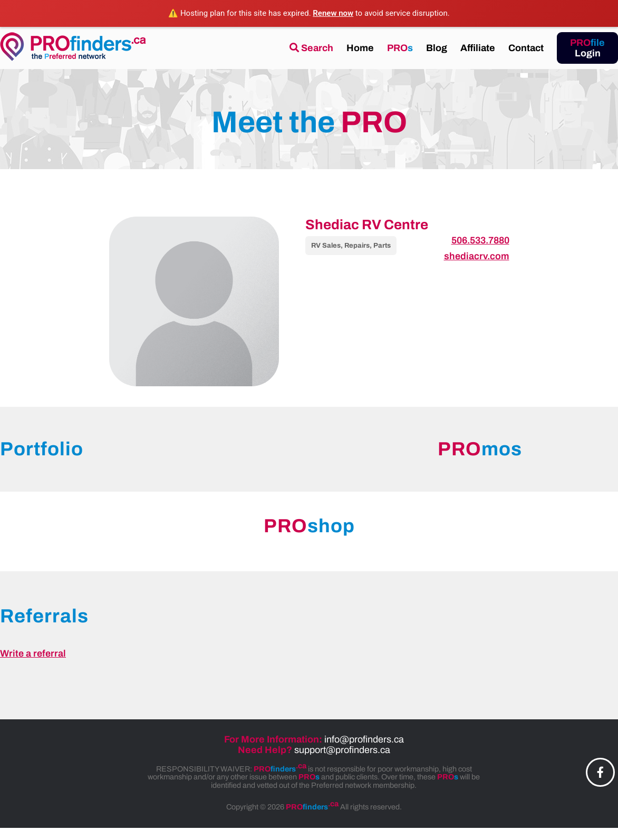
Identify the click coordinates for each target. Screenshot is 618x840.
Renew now (333, 13)
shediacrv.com (477, 256)
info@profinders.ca (364, 739)
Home (360, 48)
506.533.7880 (480, 240)
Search (311, 48)
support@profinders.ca (342, 750)
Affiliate (478, 48)
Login (587, 48)
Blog (437, 48)
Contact (526, 48)
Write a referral (33, 653)
